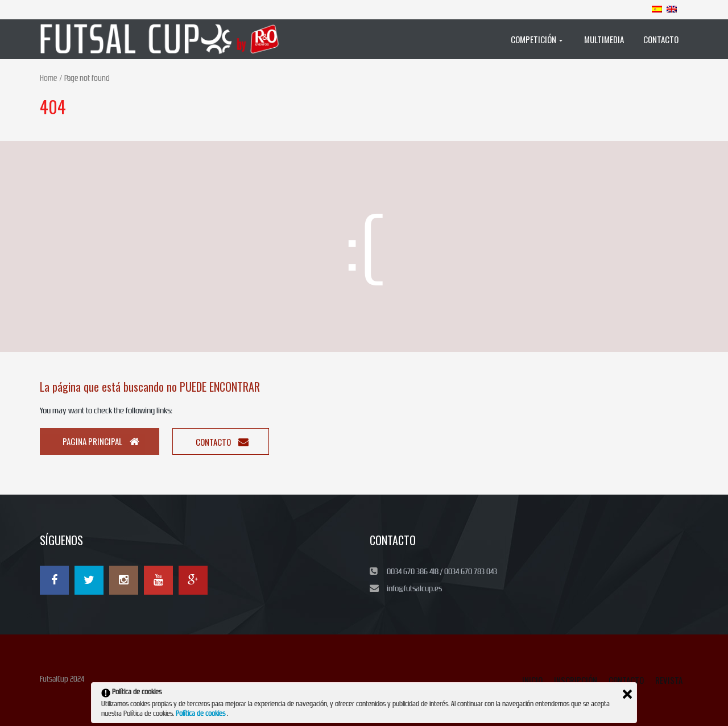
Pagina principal (101, 441)
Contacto (222, 442)
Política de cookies (201, 713)
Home (48, 78)
